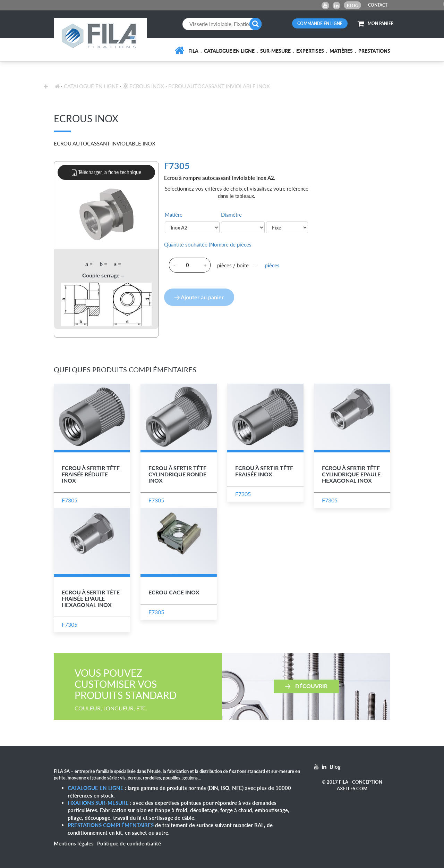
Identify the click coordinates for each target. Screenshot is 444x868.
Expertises (310, 51)
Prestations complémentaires (111, 825)
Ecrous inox (143, 86)
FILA (193, 51)
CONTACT (378, 5)
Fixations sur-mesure (98, 803)
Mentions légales (74, 843)
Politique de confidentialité (129, 843)
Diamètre (231, 215)
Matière (174, 215)
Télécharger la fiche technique (106, 173)
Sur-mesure (275, 51)
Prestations (374, 51)
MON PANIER (376, 23)
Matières (341, 51)
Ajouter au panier (199, 297)
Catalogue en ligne (229, 51)
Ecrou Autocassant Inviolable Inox (219, 86)
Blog (353, 6)
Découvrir (306, 686)
